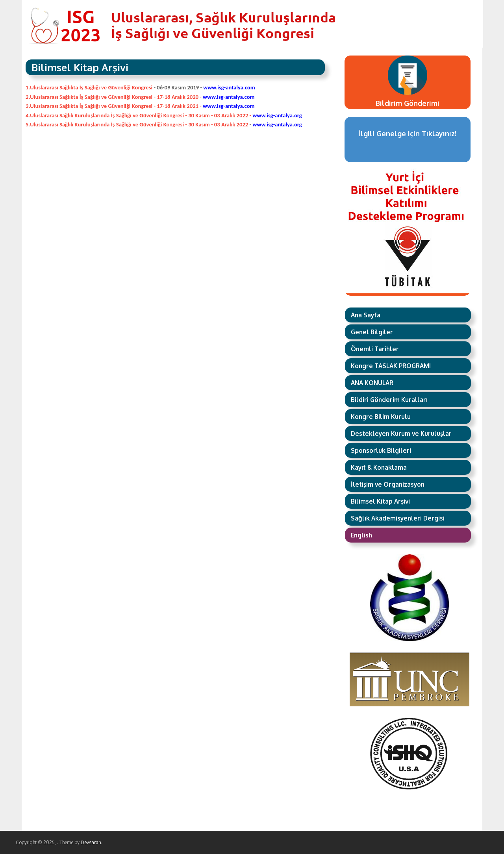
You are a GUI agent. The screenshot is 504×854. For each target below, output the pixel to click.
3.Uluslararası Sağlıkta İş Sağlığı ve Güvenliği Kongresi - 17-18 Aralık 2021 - (140, 106)
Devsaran (91, 842)
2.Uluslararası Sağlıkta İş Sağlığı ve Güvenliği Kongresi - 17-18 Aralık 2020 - (141, 97)
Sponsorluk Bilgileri (381, 450)
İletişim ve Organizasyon (388, 484)
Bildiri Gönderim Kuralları (389, 400)
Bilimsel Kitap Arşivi (380, 501)
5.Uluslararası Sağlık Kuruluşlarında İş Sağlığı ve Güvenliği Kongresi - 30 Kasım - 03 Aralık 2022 (138, 124)
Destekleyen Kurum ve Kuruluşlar (401, 433)
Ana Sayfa (366, 315)
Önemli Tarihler (375, 349)
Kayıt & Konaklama (379, 467)
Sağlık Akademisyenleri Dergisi (398, 518)
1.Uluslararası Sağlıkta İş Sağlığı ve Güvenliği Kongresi (89, 87)
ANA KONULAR (372, 383)
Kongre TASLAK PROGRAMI (391, 366)
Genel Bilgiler (372, 332)
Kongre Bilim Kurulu (381, 417)
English (361, 535)
